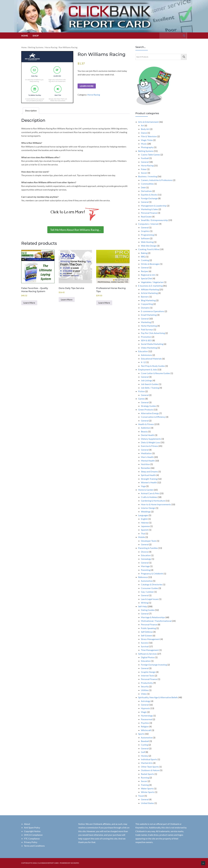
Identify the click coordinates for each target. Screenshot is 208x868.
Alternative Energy (150, 413)
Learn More (87, 86)
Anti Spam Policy (32, 827)
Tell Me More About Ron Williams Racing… (75, 230)
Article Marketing (149, 293)
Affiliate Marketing (150, 289)
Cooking (145, 260)
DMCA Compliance (33, 835)
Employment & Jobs (148, 369)
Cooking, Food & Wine (149, 249)
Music (144, 144)
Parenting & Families (148, 548)
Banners (145, 297)
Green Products (146, 409)
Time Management (150, 650)
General (145, 162)
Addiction (146, 428)
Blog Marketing (148, 300)
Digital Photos (148, 657)
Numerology (147, 716)
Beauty (144, 431)
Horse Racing (51, 47)
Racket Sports (147, 774)
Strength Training (149, 479)
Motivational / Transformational (156, 621)
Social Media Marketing (152, 344)
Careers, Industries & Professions (157, 180)
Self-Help (143, 606)
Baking (144, 253)
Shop (36, 36)
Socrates (75, 863)
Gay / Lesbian (147, 592)
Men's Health (147, 457)
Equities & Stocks (149, 195)
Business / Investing (148, 176)
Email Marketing (149, 315)
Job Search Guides (150, 384)
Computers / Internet (148, 224)
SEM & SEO (146, 340)
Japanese (145, 526)
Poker (144, 169)
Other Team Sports (150, 767)
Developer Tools (149, 541)
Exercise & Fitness (149, 446)
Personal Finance (149, 213)
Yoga (143, 486)
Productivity (147, 683)
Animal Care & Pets (150, 493)
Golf (143, 752)
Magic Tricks (147, 140)
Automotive (147, 581)
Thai (143, 533)
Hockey (145, 756)
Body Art (145, 129)
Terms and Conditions (34, 846)
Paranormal (147, 719)
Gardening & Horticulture (153, 501)
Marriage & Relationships (153, 617)
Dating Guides (148, 610)
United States (147, 803)
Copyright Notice (32, 831)
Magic (144, 712)
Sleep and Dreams (149, 471)
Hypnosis (145, 708)
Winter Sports (148, 792)
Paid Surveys (147, 329)
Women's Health (149, 482)
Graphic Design (148, 672)
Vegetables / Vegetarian (152, 282)
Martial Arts (147, 763)
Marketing (146, 322)
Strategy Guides (149, 406)
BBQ (143, 257)
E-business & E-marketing (150, 286)
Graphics (145, 231)
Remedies (146, 468)
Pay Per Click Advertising (153, 333)
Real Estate (146, 217)
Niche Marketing (149, 326)
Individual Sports (149, 759)
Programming (147, 235)
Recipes (145, 271)
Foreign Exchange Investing (154, 665)
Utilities (145, 690)
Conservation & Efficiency (153, 417)
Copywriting (147, 304)
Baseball (145, 741)
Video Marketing (149, 348)
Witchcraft (146, 730)
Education (143, 351)
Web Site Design (149, 246)
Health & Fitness (146, 424)
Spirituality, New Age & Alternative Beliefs (158, 697)
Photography (147, 147)
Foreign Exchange (149, 198)
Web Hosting (147, 242)
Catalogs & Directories (152, 584)
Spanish (145, 530)
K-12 (143, 362)
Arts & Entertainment (148, 122)
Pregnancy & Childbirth (152, 573)
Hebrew (145, 523)
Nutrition (145, 464)
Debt (143, 187)
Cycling (144, 745)
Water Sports (147, 788)
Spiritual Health (148, 475)
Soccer (144, 173)
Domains (145, 308)
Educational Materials (151, 359)
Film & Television (149, 136)
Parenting (146, 570)
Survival (145, 646)
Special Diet (147, 278)
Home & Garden (146, 490)
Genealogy (146, 559)
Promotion (146, 337)
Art (143, 125)
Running (145, 778)
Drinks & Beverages (150, 264)
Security (145, 686)
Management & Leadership (154, 206)
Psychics (145, 723)
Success (145, 643)
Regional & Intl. (148, 275)
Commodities (147, 184)
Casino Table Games (150, 155)
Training (145, 785)
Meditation (146, 453)
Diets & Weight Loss (151, 442)
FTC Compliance (32, 839)
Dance (144, 133)
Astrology (146, 701)
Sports (141, 734)
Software (145, 238)
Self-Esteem (147, 635)
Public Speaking (148, 628)
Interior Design (148, 508)
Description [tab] (31, 111)
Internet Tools (148, 676)
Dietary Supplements (151, 439)
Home (25, 36)
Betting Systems (36, 47)
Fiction (141, 391)
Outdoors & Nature (150, 770)
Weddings (146, 512)
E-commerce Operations (153, 311)
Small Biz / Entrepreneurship (154, 220)
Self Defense (147, 632)
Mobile (142, 537)
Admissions (146, 355)
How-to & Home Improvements (156, 504)
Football (145, 158)
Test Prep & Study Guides (153, 366)
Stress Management (150, 639)
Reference (143, 577)
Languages (143, 515)
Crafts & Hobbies (149, 497)
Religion (145, 726)
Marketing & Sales (149, 209)
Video (144, 694)
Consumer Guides (149, 588)
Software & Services (147, 654)
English (144, 519)
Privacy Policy (31, 842)
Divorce (145, 552)
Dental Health (148, 435)
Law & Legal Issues (150, 599)
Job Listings (147, 380)
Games (141, 399)
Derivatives (146, 191)
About (27, 824)
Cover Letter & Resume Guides (155, 373)
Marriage (145, 566)
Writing (145, 603)
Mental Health (148, 461)
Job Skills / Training (150, 388)
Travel (141, 796)
